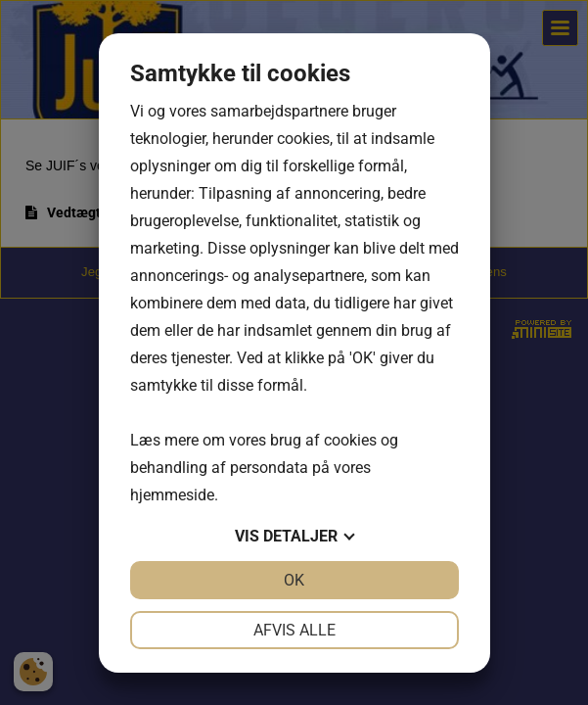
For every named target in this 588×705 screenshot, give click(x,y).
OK (294, 580)
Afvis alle (294, 630)
